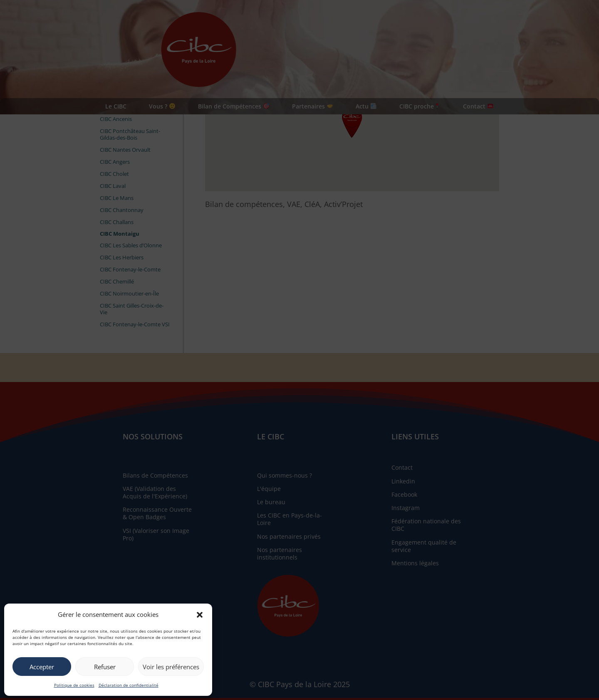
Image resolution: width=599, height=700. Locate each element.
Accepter (42, 667)
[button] (200, 615)
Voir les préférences (171, 667)
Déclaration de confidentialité (129, 685)
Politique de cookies (74, 685)
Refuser (105, 667)
